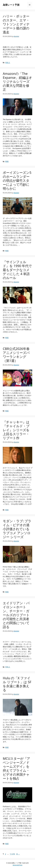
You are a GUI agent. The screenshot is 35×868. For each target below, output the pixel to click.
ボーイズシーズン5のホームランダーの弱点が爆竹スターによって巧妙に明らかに (17, 180)
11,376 (12, 854)
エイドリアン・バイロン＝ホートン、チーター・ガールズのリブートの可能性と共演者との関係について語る (16, 615)
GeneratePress (17, 865)
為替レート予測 (11, 5)
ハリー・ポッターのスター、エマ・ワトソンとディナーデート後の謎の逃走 (16, 24)
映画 (7, 161)
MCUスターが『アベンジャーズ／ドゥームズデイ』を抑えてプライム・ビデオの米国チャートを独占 (16, 768)
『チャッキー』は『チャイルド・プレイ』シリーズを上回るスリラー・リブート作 (16, 430)
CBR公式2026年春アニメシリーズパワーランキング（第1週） (16, 355)
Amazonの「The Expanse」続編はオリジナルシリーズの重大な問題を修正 (17, 81)
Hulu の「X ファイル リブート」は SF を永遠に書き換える (17, 684)
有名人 (8, 63)
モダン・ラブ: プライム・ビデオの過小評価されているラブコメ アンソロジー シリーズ (17, 529)
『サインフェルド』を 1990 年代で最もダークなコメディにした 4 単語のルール (17, 270)
